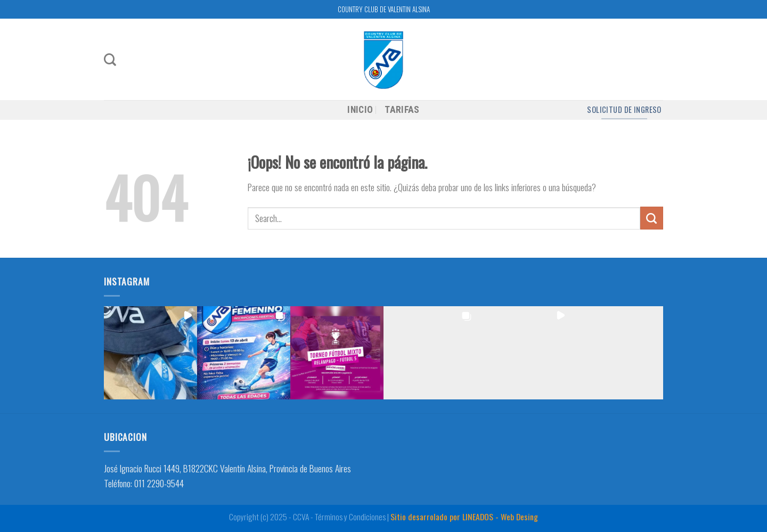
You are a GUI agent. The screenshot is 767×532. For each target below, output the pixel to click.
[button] (150, 353)
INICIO (360, 110)
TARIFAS (402, 110)
